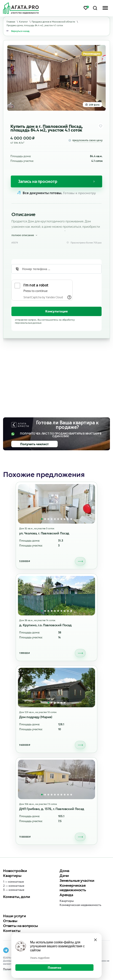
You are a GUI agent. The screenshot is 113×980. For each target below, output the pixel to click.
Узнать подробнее (40, 958)
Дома (64, 871)
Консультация (56, 311)
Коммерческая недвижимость (73, 888)
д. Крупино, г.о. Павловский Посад (45, 625)
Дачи (64, 876)
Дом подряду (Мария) (36, 717)
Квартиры (12, 876)
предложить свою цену (87, 140)
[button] (42, 519)
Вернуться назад (20, 31)
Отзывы (10, 921)
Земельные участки (77, 880)
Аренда (66, 895)
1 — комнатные (13, 882)
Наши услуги (14, 916)
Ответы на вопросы (20, 926)
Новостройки (15, 871)
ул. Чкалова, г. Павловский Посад (44, 533)
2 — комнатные (14, 886)
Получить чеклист (34, 444)
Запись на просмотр (38, 181)
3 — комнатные (14, 890)
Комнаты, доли (17, 897)
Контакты (12, 931)
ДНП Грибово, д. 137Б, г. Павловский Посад (52, 809)
